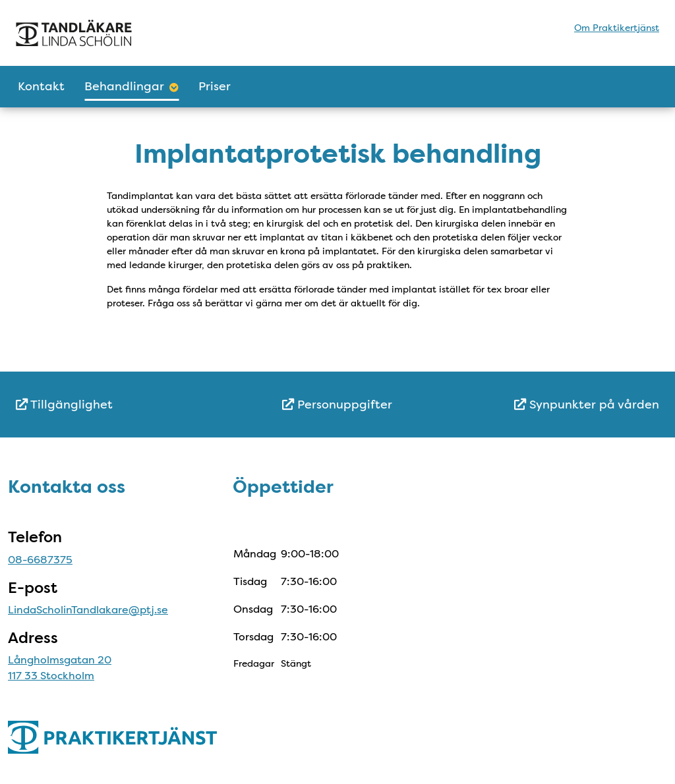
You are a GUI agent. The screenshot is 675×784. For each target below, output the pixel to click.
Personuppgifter (337, 405)
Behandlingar (132, 86)
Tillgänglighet (64, 405)
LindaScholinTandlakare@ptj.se (88, 610)
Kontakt (41, 86)
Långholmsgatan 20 (60, 660)
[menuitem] (123, 405)
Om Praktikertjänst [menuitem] (617, 28)
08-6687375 (40, 560)
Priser (215, 86)
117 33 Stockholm (51, 676)
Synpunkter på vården (587, 405)
